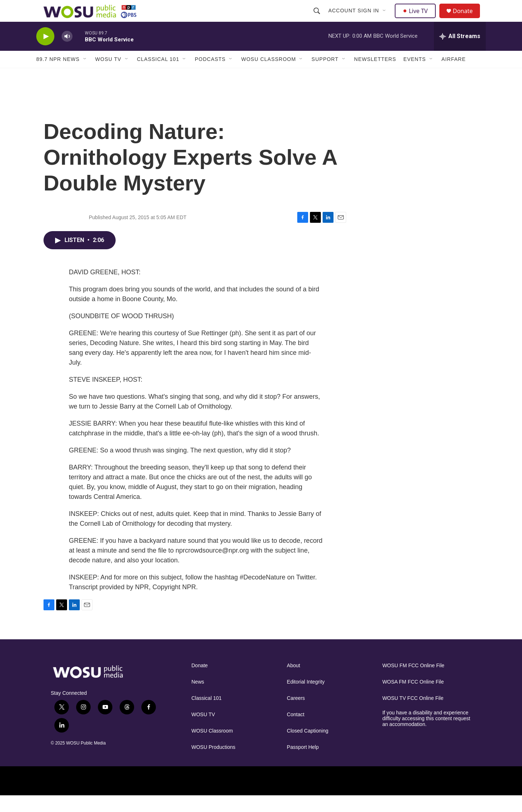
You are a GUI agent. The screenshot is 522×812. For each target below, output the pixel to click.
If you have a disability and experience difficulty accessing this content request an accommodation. (426, 735)
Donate (467, 19)
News (198, 698)
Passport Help (303, 764)
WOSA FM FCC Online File (413, 698)
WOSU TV (108, 75)
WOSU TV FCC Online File (413, 715)
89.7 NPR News (58, 75)
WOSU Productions (213, 764)
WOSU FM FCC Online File (413, 682)
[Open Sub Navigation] (385, 19)
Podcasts (210, 75)
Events (415, 75)
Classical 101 (158, 75)
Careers (296, 715)
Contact (295, 731)
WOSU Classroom (268, 75)
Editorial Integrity (306, 698)
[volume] (67, 53)
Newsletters (375, 75)
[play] (45, 53)
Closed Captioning (307, 747)
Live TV (417, 19)
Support (325, 75)
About (293, 682)
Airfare (454, 75)
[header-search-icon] (318, 19)
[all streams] (460, 53)
